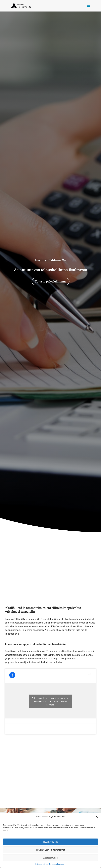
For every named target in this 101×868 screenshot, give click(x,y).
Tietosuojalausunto (57, 864)
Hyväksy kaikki (51, 842)
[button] (97, 817)
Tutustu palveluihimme (51, 281)
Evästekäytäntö (41, 864)
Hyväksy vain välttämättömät (51, 850)
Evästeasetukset (51, 858)
